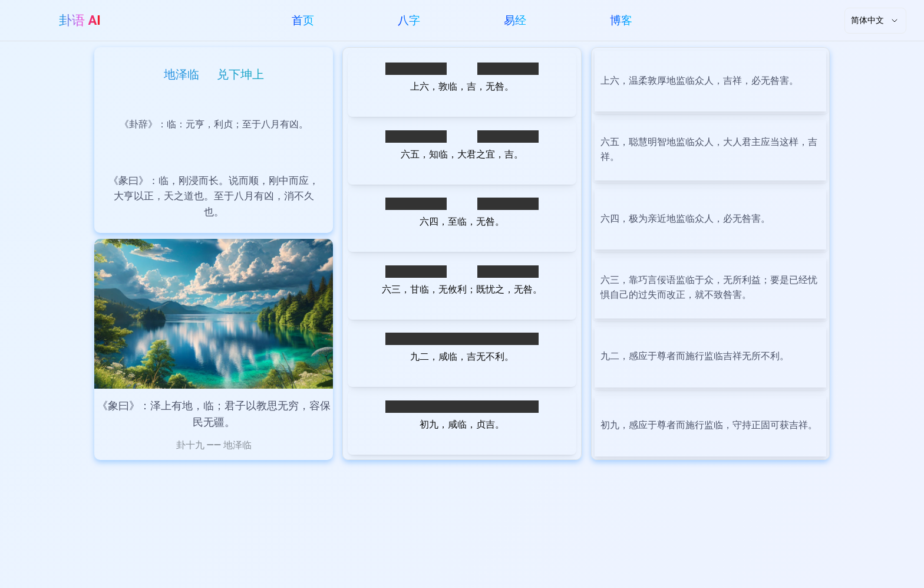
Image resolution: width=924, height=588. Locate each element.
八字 (409, 20)
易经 (515, 20)
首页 (303, 20)
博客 (621, 20)
